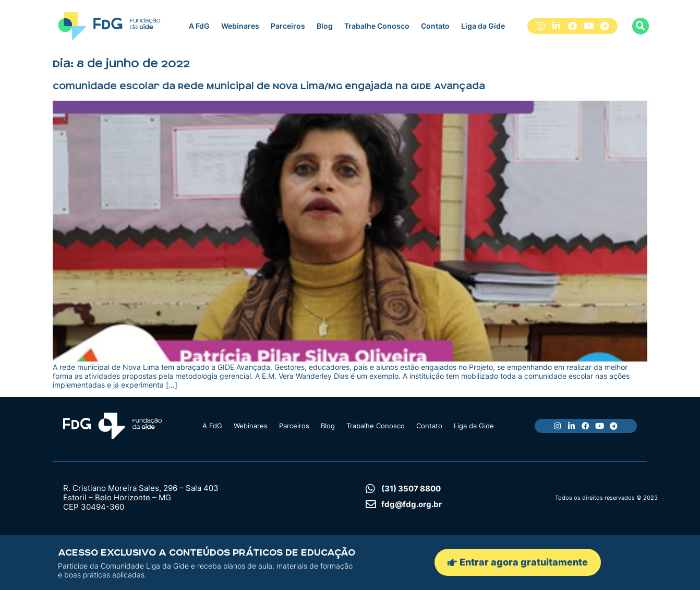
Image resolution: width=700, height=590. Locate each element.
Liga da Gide (483, 26)
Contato (435, 26)
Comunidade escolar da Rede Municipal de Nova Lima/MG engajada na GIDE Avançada (269, 86)
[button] (641, 26)
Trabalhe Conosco (377, 26)
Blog (325, 26)
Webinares (240, 26)
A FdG (199, 26)
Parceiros (288, 26)
